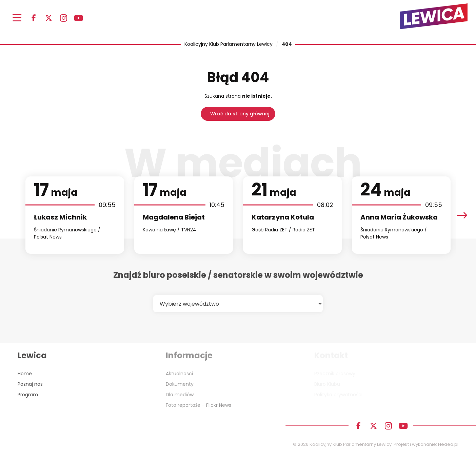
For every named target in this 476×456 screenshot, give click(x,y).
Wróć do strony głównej (240, 114)
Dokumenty (180, 384)
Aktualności (179, 374)
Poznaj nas (30, 384)
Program (28, 395)
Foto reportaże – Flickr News (199, 405)
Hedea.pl (448, 444)
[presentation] (462, 215)
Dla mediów (180, 395)
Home (25, 374)
